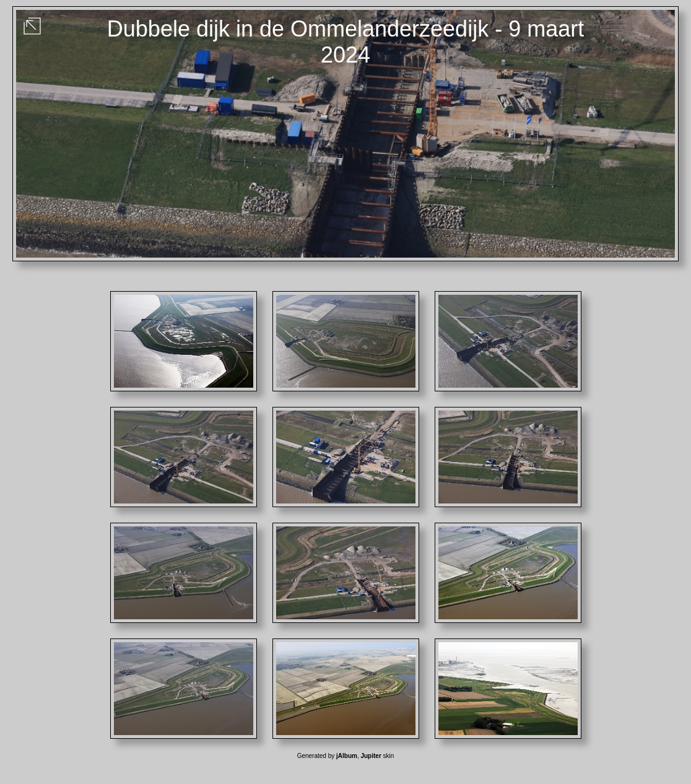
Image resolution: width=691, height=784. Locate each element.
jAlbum (347, 756)
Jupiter (371, 756)
